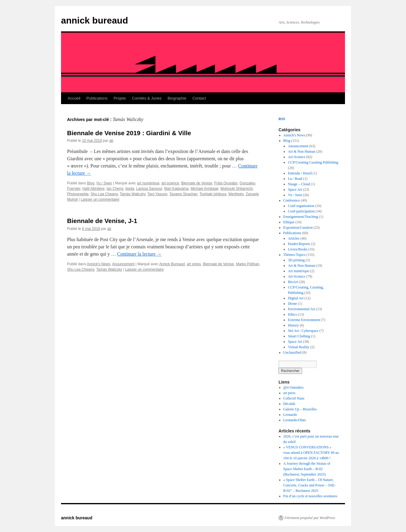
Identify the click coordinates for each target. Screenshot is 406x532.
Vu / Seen (104, 183)
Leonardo (290, 415)
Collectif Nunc (294, 398)
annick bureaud (95, 20)
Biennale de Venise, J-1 (102, 221)
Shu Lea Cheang (104, 194)
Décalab (289, 404)
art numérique (148, 183)
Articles (294, 238)
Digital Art (296, 298)
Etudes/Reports (299, 244)
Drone (292, 304)
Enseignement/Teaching (301, 217)
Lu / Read (295, 179)
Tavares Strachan (183, 194)
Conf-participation (301, 211)
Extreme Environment (304, 320)
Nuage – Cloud (299, 184)
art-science (170, 183)
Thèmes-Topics (295, 255)
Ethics (292, 314)
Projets (120, 98)
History (293, 325)
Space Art (295, 190)
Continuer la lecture (139, 254)
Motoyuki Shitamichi (237, 189)
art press (194, 264)
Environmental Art (301, 309)
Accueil (74, 98)
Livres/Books (298, 249)
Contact (199, 98)
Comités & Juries (147, 98)
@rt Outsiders (293, 387)
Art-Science (296, 157)
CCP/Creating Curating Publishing (313, 162)
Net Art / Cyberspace (303, 331)
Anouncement (123, 264)
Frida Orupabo (226, 183)
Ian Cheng (115, 189)
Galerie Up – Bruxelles (300, 409)
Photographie (78, 194)
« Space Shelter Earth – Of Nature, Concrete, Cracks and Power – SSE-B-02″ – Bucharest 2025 (309, 485)
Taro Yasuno (157, 194)
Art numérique (298, 271)
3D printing (296, 260)
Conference (292, 200)
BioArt (293, 282)
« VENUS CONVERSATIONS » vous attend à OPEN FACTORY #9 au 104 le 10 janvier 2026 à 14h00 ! (311, 453)
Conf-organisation (301, 206)
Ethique (289, 222)
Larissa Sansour (149, 189)
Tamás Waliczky (133, 194)
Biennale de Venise (197, 183)
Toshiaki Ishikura (213, 194)
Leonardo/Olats (295, 420)
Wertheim (236, 194)
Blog (91, 183)
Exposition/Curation (298, 228)
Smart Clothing (299, 336)
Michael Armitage (205, 189)
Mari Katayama (177, 189)
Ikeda (130, 189)
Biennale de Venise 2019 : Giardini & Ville (129, 133)
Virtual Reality (299, 347)
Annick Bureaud (172, 264)
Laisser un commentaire (100, 199)
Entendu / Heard (300, 173)
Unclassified (292, 352)
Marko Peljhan (248, 264)
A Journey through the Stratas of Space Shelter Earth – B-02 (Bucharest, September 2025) (307, 469)
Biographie (177, 98)
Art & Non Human (301, 151)
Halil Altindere (93, 189)
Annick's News (98, 264)
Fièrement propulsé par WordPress (310, 518)
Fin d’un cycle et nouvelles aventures (310, 496)
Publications (97, 98)
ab (111, 141)
